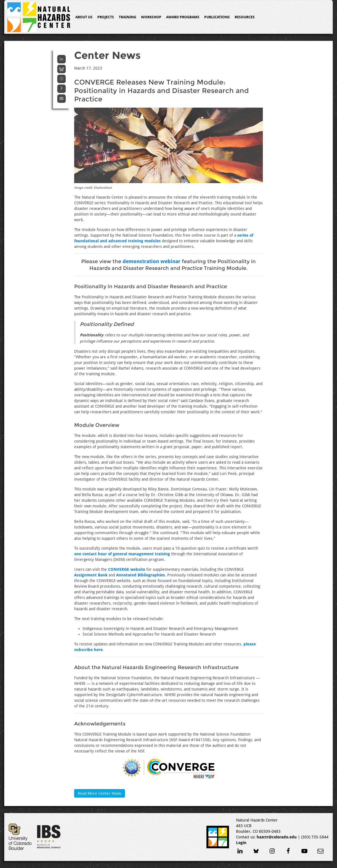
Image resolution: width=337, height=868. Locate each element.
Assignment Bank (91, 575)
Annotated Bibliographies (141, 575)
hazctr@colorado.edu (277, 837)
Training (127, 17)
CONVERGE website (127, 569)
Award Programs (183, 17)
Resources (245, 17)
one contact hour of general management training (122, 554)
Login (241, 843)
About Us (84, 17)
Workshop (151, 17)
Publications (217, 17)
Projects (106, 17)
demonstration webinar (152, 261)
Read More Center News (100, 793)
